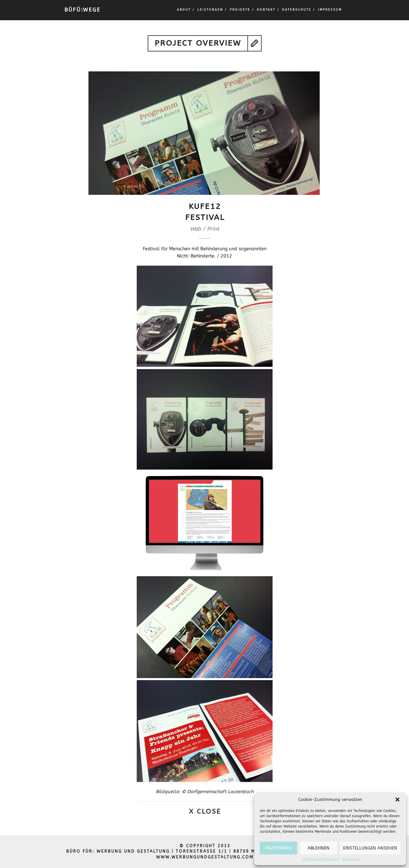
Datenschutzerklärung (321, 859)
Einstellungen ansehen (370, 848)
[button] (397, 799)
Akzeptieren (278, 848)
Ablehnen (319, 848)
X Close (205, 811)
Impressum (351, 859)
